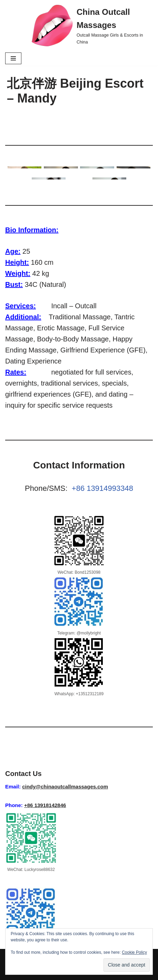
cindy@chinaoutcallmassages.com (65, 787)
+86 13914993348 (102, 488)
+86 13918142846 (45, 805)
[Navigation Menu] (13, 58)
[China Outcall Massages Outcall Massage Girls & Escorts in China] (92, 26)
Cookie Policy (134, 952)
